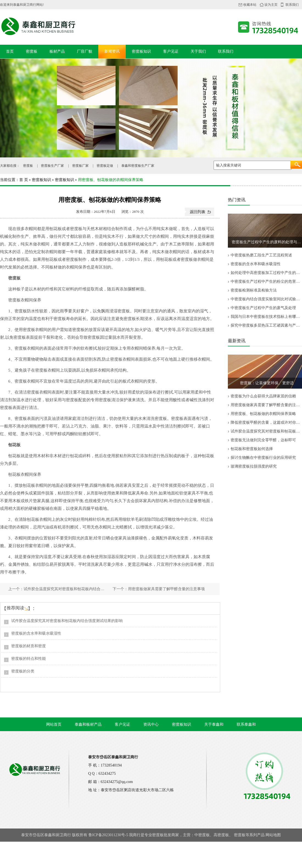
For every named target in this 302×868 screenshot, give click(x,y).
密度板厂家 (80, 166)
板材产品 (57, 51)
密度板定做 (105, 166)
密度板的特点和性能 (29, 659)
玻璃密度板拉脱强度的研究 (254, 466)
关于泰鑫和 (214, 724)
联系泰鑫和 (246, 724)
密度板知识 (141, 51)
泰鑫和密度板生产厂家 (138, 166)
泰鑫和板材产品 (88, 724)
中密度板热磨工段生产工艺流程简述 (261, 255)
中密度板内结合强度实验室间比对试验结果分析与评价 (266, 299)
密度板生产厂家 (52, 166)
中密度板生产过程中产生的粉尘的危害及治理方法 (266, 282)
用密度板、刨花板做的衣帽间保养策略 (263, 414)
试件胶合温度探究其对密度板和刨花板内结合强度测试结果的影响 (67, 621)
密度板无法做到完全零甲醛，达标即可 (263, 440)
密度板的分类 (23, 671)
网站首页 (54, 724)
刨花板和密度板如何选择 (252, 449)
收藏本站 (250, 5)
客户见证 (171, 51)
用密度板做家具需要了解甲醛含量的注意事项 (266, 405)
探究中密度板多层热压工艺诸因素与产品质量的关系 (266, 325)
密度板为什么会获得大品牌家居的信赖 (263, 396)
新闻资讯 (112, 51)
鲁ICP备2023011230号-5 (108, 835)
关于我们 (198, 51)
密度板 (32, 51)
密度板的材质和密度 (29, 646)
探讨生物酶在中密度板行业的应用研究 (263, 458)
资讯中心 (151, 724)
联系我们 (292, 5)
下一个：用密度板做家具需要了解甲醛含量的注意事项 (159, 589)
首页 (10, 51)
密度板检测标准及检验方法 (254, 290)
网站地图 (273, 835)
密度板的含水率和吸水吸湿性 (36, 633)
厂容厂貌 (85, 51)
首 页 (24, 180)
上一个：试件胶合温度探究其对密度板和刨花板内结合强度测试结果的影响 (58, 589)
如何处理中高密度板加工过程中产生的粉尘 (266, 273)
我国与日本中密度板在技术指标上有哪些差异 (266, 317)
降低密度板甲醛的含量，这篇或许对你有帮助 (266, 422)
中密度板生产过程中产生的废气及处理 (263, 308)
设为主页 (271, 5)
